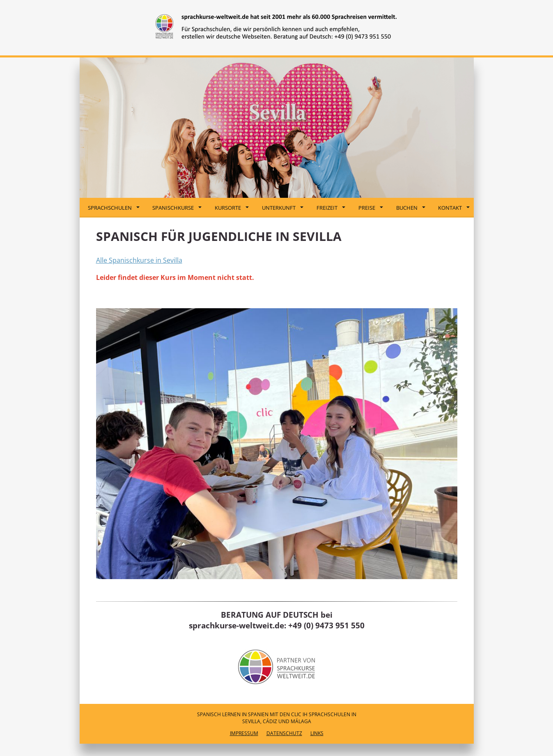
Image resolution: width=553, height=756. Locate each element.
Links (317, 733)
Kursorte (232, 208)
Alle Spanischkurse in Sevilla (139, 260)
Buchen (411, 208)
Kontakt (454, 208)
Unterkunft (283, 208)
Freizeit (331, 208)
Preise (371, 208)
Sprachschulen (114, 208)
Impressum (244, 733)
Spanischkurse (177, 208)
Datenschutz (284, 733)
